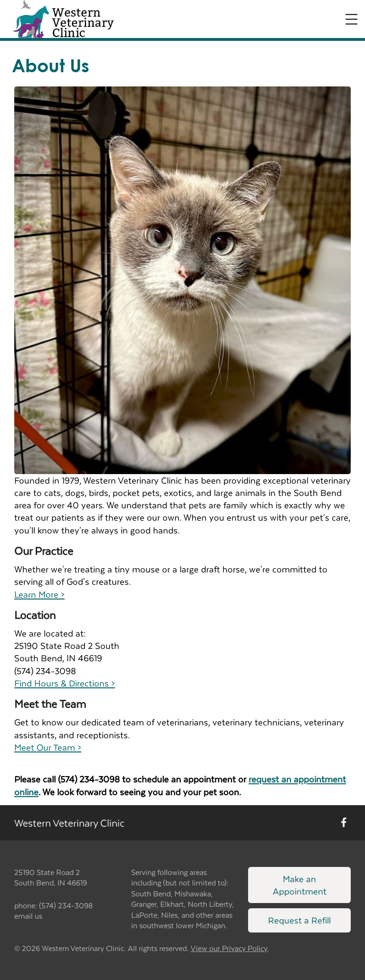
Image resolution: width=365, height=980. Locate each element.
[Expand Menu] (351, 19)
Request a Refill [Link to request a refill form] (299, 920)
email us (28, 916)
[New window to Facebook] (344, 823)
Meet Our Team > (48, 747)
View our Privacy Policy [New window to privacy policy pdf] (229, 948)
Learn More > (39, 594)
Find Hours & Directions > (65, 683)
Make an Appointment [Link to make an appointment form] (300, 885)
